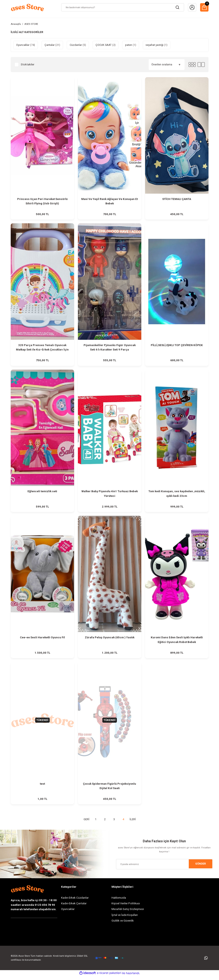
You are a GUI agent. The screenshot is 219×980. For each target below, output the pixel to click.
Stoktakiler (28, 64)
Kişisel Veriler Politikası (126, 907)
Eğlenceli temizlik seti (42, 493)
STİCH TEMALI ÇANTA (177, 199)
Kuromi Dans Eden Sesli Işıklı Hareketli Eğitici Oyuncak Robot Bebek (177, 642)
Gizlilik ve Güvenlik (123, 924)
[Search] (123, 7)
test (42, 787)
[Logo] (27, 7)
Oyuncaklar (68, 913)
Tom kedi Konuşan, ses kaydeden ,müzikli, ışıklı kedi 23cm (177, 495)
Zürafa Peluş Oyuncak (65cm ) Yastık (110, 640)
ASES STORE (31, 24)
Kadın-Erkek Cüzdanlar (75, 901)
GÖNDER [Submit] (201, 868)
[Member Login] (192, 7)
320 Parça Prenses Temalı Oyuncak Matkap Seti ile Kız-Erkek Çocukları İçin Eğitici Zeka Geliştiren (42, 349)
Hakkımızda (119, 901)
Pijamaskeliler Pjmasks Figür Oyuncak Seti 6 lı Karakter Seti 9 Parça (110, 348)
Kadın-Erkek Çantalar (74, 907)
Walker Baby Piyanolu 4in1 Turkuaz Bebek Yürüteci (110, 495)
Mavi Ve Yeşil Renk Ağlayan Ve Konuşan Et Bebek (109, 201)
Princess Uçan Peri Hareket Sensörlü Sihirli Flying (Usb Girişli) (42, 201)
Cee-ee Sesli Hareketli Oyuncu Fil (42, 640)
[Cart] (204, 7)
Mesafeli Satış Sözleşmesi (128, 913)
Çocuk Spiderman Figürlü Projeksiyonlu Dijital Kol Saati (109, 789)
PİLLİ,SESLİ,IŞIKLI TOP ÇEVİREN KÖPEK (177, 346)
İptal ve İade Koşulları (125, 919)
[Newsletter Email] (164, 868)
